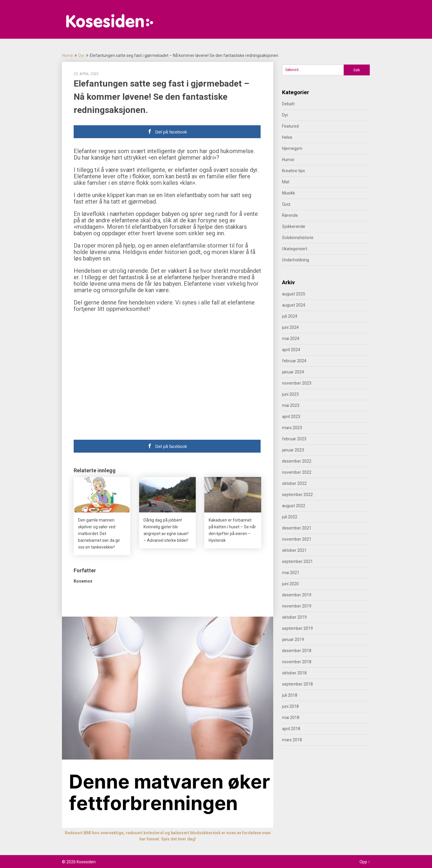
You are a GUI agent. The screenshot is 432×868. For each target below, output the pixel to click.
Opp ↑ (365, 862)
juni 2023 (290, 394)
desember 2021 (297, 528)
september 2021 (297, 561)
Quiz (286, 204)
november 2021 (297, 539)
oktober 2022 (294, 483)
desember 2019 (297, 595)
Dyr (81, 55)
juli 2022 (290, 517)
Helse (287, 137)
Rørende (290, 215)
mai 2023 (291, 405)
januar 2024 (293, 372)
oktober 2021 (294, 550)
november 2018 (297, 662)
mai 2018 (291, 718)
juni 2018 (290, 706)
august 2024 (294, 305)
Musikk (288, 193)
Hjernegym (292, 148)
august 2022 (294, 506)
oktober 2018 (294, 673)
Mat (286, 182)
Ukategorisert (295, 249)
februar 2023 (294, 439)
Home (67, 55)
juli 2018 (290, 695)
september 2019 (297, 628)
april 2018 (291, 729)
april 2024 (291, 350)
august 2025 (294, 294)
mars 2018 (292, 740)
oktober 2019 (294, 617)
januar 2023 (293, 450)
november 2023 (297, 383)
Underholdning (296, 260)
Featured (290, 126)
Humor (288, 160)
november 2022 (297, 472)
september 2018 (297, 684)
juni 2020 (290, 584)
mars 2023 (292, 428)
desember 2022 (297, 461)
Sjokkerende (294, 226)
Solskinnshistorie (298, 238)
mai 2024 (291, 339)
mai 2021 (291, 573)
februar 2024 (294, 361)
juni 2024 (290, 327)
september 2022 (297, 495)
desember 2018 (297, 651)
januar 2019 (293, 639)
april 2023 (291, 417)
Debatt (288, 104)
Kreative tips (293, 171)
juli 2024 (290, 316)
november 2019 (297, 606)
